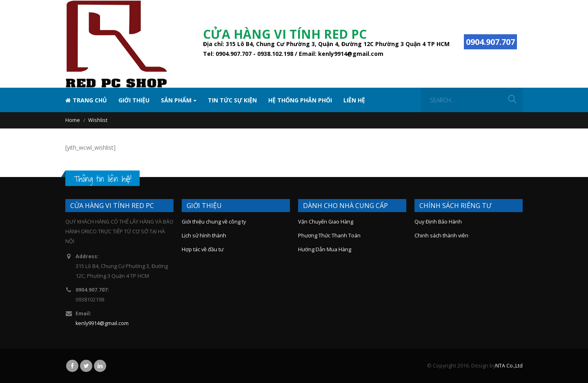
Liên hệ (354, 100)
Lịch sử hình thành (204, 236)
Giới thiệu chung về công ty (214, 222)
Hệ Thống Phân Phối (300, 100)
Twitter (86, 366)
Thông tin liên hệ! (102, 179)
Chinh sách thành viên (441, 236)
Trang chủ (86, 100)
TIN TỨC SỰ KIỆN (232, 100)
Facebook (72, 366)
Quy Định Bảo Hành (438, 222)
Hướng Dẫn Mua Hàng (325, 249)
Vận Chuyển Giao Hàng (326, 222)
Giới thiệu (134, 100)
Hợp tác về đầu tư (203, 249)
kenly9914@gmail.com (102, 323)
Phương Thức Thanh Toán (329, 236)
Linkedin (100, 366)
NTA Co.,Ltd (509, 366)
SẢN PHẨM (176, 100)
